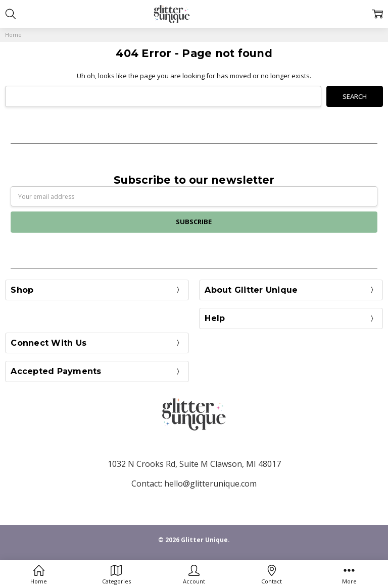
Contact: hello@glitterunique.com (194, 484)
